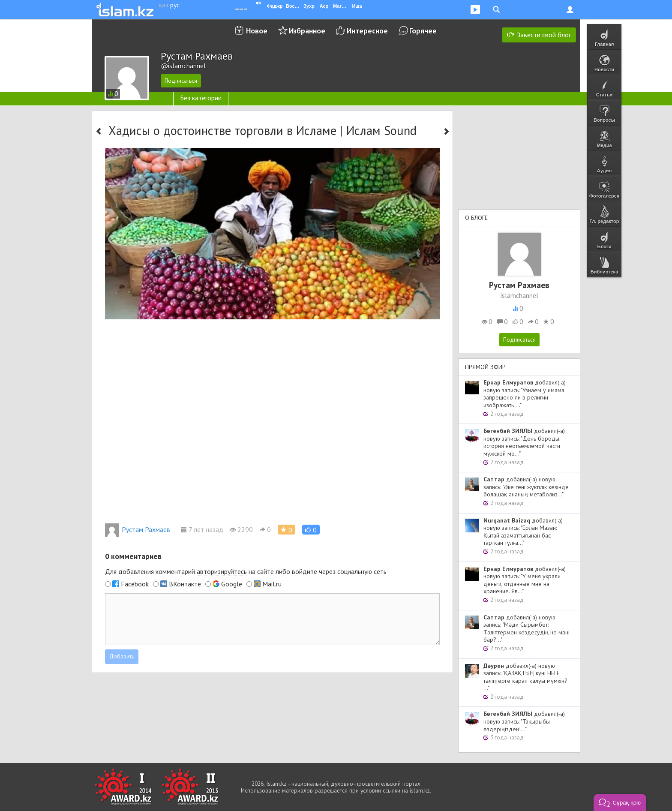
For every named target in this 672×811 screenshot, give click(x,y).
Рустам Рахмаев (138, 529)
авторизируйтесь (222, 571)
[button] (311, 530)
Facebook (135, 584)
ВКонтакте (185, 584)
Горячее (423, 31)
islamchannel (519, 295)
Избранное (307, 31)
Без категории (201, 98)
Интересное (367, 31)
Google (232, 584)
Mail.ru (272, 584)
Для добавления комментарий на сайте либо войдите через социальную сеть (246, 572)
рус (175, 5)
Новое (257, 31)
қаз (163, 5)
